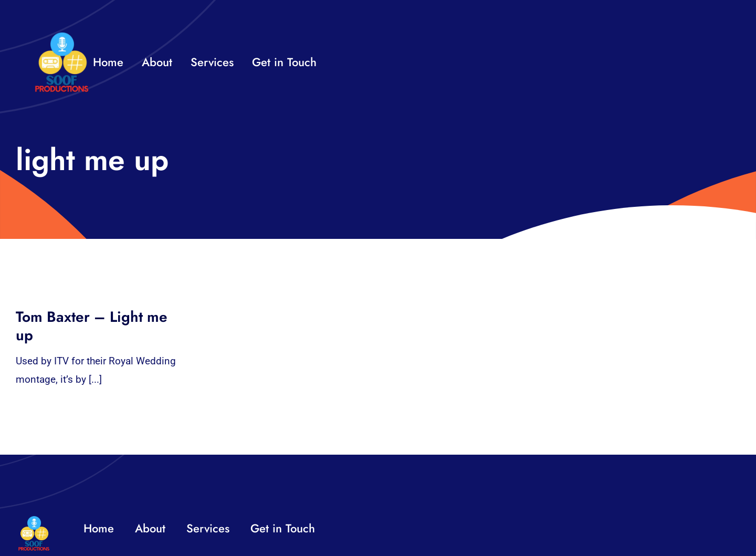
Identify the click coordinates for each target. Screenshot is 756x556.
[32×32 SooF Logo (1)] (62, 36)
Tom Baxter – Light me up (92, 326)
